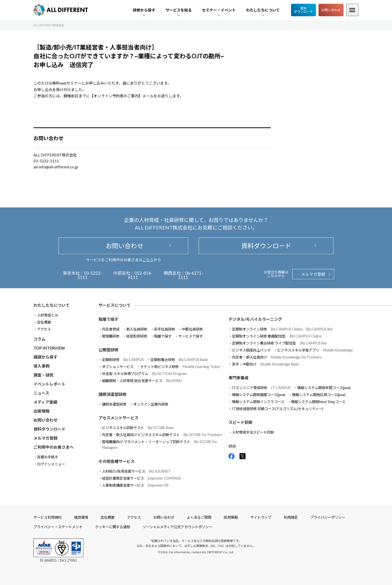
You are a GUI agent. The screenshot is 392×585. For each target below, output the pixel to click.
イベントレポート (49, 384)
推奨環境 (81, 517)
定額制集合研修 (179, 360)
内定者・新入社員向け (277, 357)
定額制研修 (123, 360)
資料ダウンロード (303, 10)
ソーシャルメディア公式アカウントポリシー (177, 527)
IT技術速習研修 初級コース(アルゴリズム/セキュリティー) (278, 409)
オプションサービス (118, 367)
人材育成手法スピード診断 (253, 432)
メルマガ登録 (313, 274)
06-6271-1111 (191, 275)
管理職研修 (111, 336)
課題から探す (45, 357)
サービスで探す (190, 336)
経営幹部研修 (137, 336)
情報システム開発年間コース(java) (324, 388)
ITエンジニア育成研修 (261, 388)
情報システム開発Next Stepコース (318, 402)
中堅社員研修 (192, 329)
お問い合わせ (331, 10)
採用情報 (231, 517)
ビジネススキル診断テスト (138, 428)
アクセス (44, 329)
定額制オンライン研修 (282, 329)
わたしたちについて (51, 305)
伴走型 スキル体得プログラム (144, 374)
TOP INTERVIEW (49, 348)
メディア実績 (45, 402)
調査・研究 (43, 375)
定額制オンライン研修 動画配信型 (277, 336)
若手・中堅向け (265, 364)
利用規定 (291, 517)
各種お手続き (47, 457)
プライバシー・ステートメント (58, 527)
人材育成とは (47, 315)
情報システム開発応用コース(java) (319, 395)
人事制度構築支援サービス (135, 485)
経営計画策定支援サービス (141, 478)
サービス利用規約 (47, 517)
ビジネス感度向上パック (251, 350)
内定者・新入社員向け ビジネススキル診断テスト (162, 435)
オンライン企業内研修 (151, 404)
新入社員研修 (137, 329)
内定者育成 (111, 329)
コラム (39, 339)
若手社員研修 (164, 329)
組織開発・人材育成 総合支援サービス (142, 381)
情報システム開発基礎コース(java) (259, 395)
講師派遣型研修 (114, 404)
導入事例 (41, 366)
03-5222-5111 (90, 275)
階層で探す (163, 336)
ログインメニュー (51, 464)
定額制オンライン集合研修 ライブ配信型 (279, 343)
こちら (148, 260)
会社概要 (44, 322)
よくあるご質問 (199, 517)
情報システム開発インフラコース (258, 402)
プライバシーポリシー (328, 517)
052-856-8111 (140, 275)
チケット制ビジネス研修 (180, 367)
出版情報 (41, 411)
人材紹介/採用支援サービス (136, 471)
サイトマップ (261, 517)
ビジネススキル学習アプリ (315, 350)
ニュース (41, 393)
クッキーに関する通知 (112, 527)
